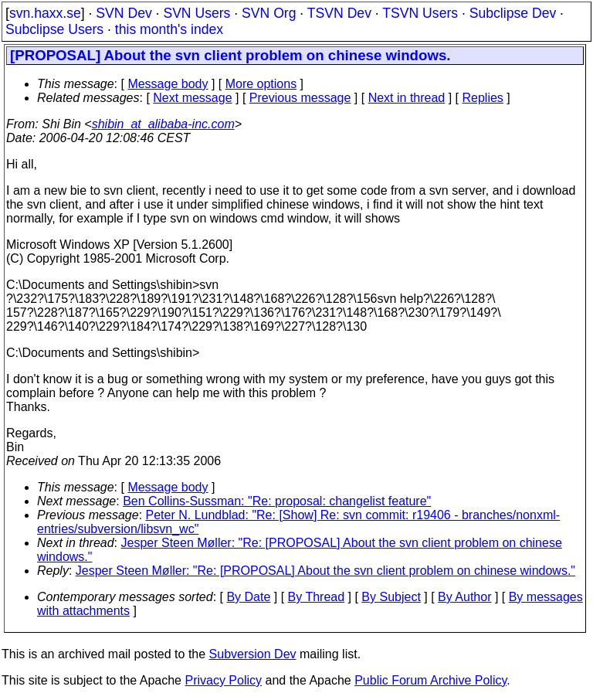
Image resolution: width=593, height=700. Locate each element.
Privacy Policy (223, 680)
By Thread (317, 597)
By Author (464, 597)
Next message (192, 98)
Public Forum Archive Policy (430, 680)
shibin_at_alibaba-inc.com (163, 124)
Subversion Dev (253, 654)
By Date (248, 597)
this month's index (169, 29)
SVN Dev (124, 13)
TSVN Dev (339, 13)
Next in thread (407, 98)
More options (261, 84)
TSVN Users (420, 13)
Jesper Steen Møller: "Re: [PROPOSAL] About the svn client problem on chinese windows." (325, 571)
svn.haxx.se (45, 13)
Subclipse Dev (513, 13)
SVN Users (197, 13)
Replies (483, 98)
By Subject (391, 597)
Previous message (300, 98)
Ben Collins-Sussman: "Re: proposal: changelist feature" (277, 501)
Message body (168, 84)
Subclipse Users (54, 29)
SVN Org (269, 13)
